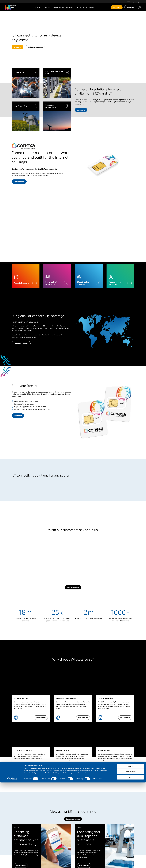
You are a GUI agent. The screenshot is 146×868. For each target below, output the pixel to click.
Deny (130, 863)
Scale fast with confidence (52, 283)
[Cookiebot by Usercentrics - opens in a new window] (12, 864)
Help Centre (90, 7)
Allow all (130, 852)
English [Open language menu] (139, 2)
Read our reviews (73, 587)
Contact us (130, 7)
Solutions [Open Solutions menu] (47, 7)
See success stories (73, 819)
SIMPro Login (131, 2)
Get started (18, 416)
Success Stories (58, 7)
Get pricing (117, 7)
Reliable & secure (21, 283)
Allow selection (130, 857)
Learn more (82, 110)
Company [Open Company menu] (80, 7)
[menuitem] (131, 2)
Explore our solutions (35, 47)
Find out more (41, 718)
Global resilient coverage (84, 283)
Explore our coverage (21, 343)
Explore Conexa (19, 182)
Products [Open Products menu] (38, 7)
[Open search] (140, 7)
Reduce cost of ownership (115, 283)
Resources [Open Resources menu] (70, 7)
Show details (98, 864)
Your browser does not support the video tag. (105, 41)
